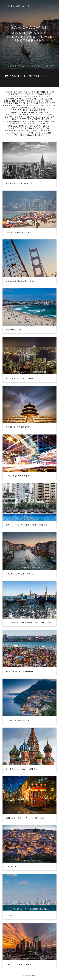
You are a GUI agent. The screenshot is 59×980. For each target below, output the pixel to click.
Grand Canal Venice (20, 574)
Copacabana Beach (20, 232)
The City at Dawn (19, 965)
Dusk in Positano (19, 720)
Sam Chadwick (17, 6)
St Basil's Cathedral (21, 769)
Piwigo (34, 976)
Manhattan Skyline (20, 183)
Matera (11, 867)
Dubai (10, 916)
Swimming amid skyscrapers (26, 525)
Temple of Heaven (19, 427)
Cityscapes (45, 76)
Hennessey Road (18, 476)
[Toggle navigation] (50, 6)
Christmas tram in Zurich (25, 818)
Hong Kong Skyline (20, 379)
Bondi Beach (15, 330)
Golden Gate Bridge (20, 281)
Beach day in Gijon (19, 672)
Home (7, 76)
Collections (22, 76)
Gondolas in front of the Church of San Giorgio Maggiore (29, 623)
